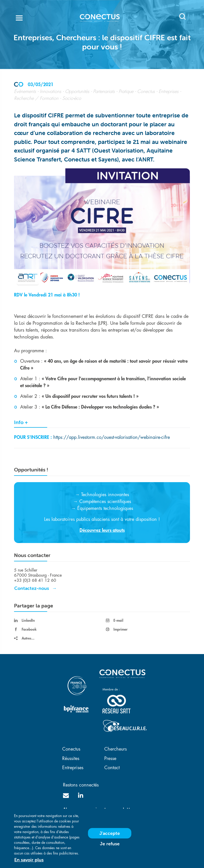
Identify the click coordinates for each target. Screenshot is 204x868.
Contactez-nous (32, 588)
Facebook (25, 629)
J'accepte (110, 835)
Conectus (71, 749)
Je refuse (110, 846)
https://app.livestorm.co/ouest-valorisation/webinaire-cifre (112, 437)
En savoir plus (29, 862)
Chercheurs (116, 749)
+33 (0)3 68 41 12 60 (35, 580)
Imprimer (117, 629)
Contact (112, 768)
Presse (110, 758)
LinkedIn (24, 620)
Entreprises (73, 768)
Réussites (71, 758)
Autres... (24, 638)
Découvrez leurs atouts (102, 530)
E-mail (114, 620)
